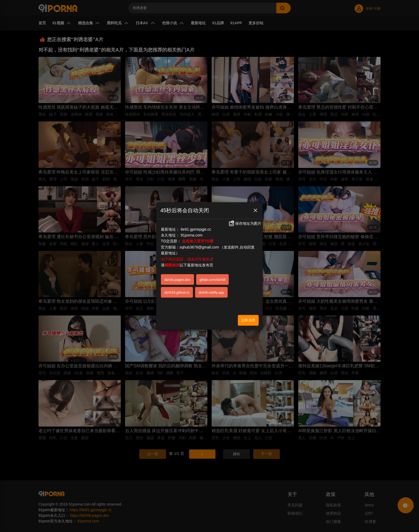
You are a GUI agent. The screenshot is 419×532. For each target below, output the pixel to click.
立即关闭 (248, 302)
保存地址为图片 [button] (245, 205)
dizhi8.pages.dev (177, 261)
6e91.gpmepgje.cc (196, 211)
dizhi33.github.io (177, 274)
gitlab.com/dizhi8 (213, 261)
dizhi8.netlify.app (211, 274)
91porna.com (192, 216)
